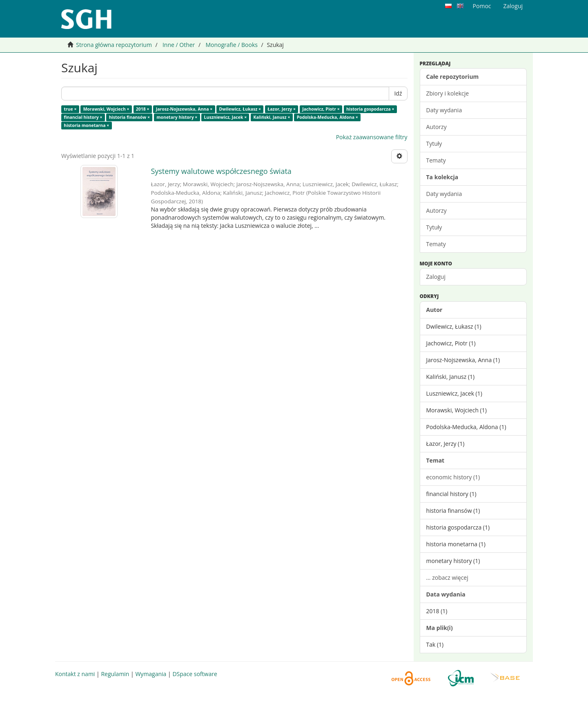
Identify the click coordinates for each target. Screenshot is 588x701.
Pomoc (482, 6)
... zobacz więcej (447, 577)
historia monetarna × (86, 125)
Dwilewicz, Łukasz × (240, 109)
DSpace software (195, 674)
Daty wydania (444, 110)
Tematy (436, 160)
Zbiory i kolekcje (448, 93)
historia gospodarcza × (370, 109)
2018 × (143, 109)
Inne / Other (179, 45)
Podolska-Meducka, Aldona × (327, 117)
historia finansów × (129, 117)
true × (70, 109)
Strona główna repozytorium (114, 45)
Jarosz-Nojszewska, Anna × (184, 109)
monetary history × (177, 117)
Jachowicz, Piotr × (321, 109)
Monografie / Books (232, 45)
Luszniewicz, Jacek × (226, 117)
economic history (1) (453, 477)
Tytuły (434, 144)
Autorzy (437, 127)
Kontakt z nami (75, 674)
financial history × (83, 117)
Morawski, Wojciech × (106, 109)
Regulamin (115, 674)
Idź (398, 93)
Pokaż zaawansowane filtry (372, 137)
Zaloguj (436, 277)
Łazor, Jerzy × (282, 109)
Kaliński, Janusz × (272, 117)
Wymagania (151, 674)
